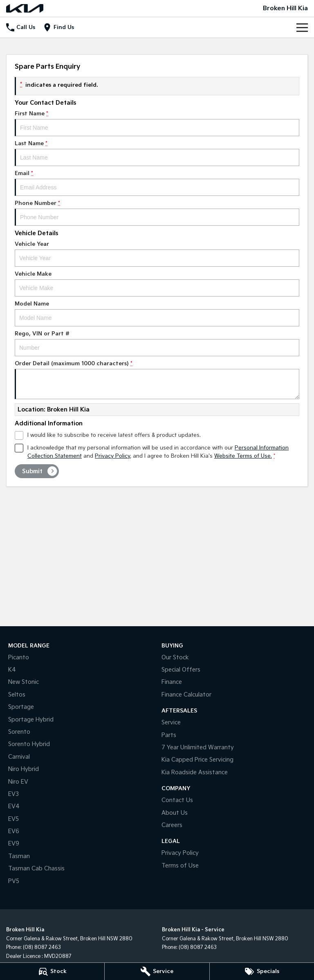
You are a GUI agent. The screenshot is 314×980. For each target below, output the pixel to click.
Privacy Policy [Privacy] (112, 456)
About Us (175, 813)
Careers (172, 825)
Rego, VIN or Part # (157, 343)
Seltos (17, 695)
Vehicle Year (157, 254)
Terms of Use (180, 866)
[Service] (157, 971)
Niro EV (18, 782)
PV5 (14, 881)
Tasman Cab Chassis (36, 869)
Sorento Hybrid (29, 744)
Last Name (157, 153)
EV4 (14, 806)
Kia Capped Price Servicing (197, 760)
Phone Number (157, 213)
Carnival (19, 757)
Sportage (21, 707)
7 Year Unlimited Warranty (198, 747)
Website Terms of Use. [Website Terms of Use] (243, 456)
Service (171, 723)
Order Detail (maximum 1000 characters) (157, 380)
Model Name (157, 314)
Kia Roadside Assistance (195, 772)
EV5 (13, 819)
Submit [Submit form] (32, 471)
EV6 (14, 831)
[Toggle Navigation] (302, 27)
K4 (12, 670)
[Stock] (52, 971)
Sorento (19, 732)
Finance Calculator (186, 695)
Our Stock (175, 657)
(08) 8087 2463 (42, 947)
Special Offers (181, 670)
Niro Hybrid (24, 769)
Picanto (19, 657)
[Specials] (262, 971)
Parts (169, 735)
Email (157, 183)
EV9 (14, 844)
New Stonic (24, 682)
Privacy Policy (180, 853)
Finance (172, 682)
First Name (157, 123)
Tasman (19, 856)
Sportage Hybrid (31, 720)
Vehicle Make (157, 284)
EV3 (13, 794)
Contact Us (177, 800)
